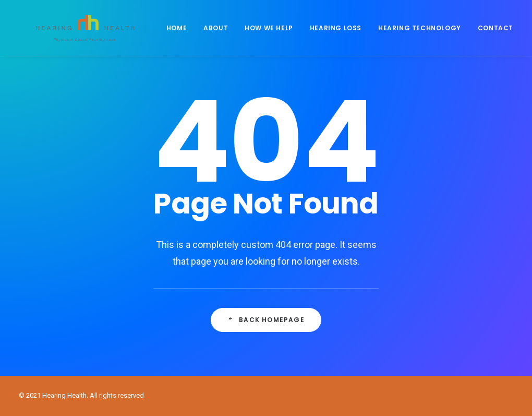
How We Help (271, 35)
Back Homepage (266, 320)
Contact (498, 35)
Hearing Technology (422, 35)
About (218, 35)
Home (179, 35)
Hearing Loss (338, 35)
